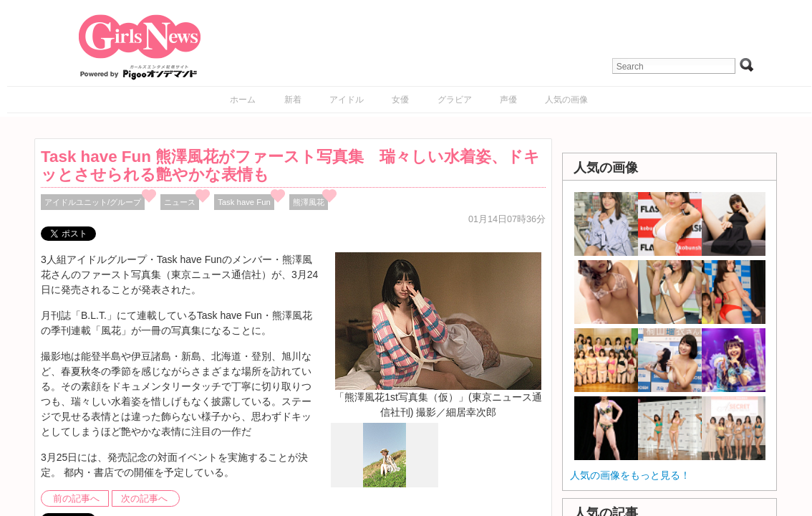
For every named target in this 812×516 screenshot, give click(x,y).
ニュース (180, 202)
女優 (400, 100)
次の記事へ (144, 499)
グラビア (455, 100)
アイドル (347, 100)
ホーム (243, 100)
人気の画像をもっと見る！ (630, 475)
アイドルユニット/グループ (93, 202)
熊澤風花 (309, 202)
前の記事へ (76, 499)
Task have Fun (244, 202)
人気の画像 (566, 100)
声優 (508, 100)
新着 (293, 100)
